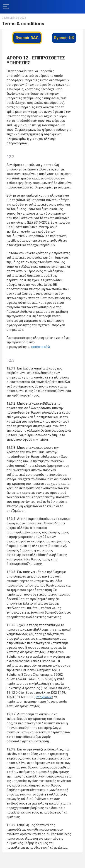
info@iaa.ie (44, 697)
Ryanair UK (64, 38)
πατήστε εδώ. (41, 347)
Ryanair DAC (27, 38)
